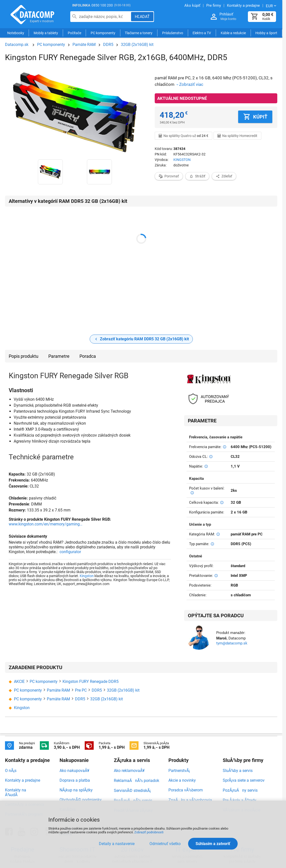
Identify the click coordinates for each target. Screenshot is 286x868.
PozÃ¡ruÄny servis (240, 790)
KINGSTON (182, 160)
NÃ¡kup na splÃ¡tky (76, 790)
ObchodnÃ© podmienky (81, 800)
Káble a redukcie (233, 33)
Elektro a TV (202, 33)
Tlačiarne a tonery (139, 33)
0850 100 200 (102, 5)
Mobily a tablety (46, 33)
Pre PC (81, 690)
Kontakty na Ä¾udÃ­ (16, 792)
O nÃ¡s (11, 771)
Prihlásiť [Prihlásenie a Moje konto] (226, 14)
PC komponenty (103, 33)
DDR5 (108, 45)
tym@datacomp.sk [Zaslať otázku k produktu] (232, 643)
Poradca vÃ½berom (186, 790)
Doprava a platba (75, 780)
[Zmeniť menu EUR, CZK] (272, 6)
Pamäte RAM (84, 45)
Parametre (59, 356)
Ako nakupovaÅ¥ (74, 771)
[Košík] (255, 17)
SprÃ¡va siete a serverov (244, 780)
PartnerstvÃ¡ (179, 771)
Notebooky (16, 33)
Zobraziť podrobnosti (149, 832)
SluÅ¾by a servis (238, 771)
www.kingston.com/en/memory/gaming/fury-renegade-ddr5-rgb (46, 524)
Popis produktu (24, 356)
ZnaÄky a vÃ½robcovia (190, 800)
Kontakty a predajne (23, 780)
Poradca (88, 356)
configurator (70, 552)
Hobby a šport (266, 33)
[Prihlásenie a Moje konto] (214, 17)
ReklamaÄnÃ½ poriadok (137, 781)
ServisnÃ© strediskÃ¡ (132, 791)
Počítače (74, 33)
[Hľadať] (142, 17)
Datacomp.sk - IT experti (32, 14)
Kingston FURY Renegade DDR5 (91, 682)
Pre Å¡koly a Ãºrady (240, 800)
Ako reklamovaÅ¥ (129, 771)
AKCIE (19, 682)
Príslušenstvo (173, 33)
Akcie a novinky (182, 780)
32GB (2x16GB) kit (137, 45)
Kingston (87, 576)
